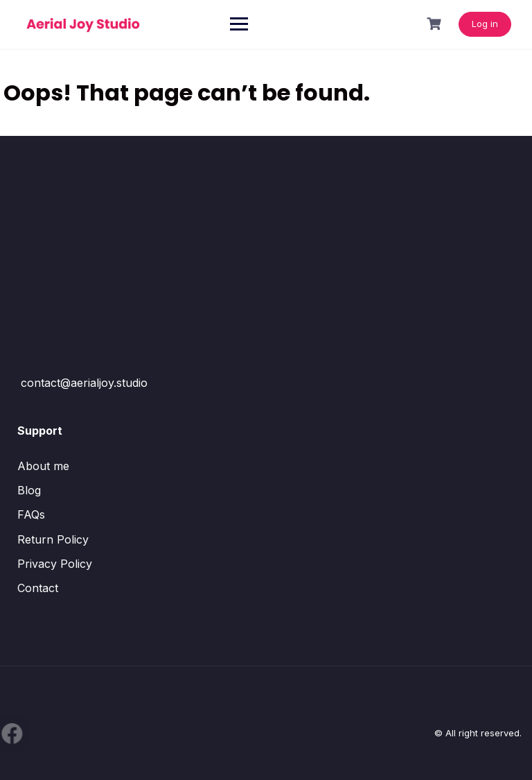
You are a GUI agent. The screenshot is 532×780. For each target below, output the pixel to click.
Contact (38, 588)
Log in (485, 24)
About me (43, 466)
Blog (29, 490)
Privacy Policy (55, 564)
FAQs (31, 514)
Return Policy (53, 539)
